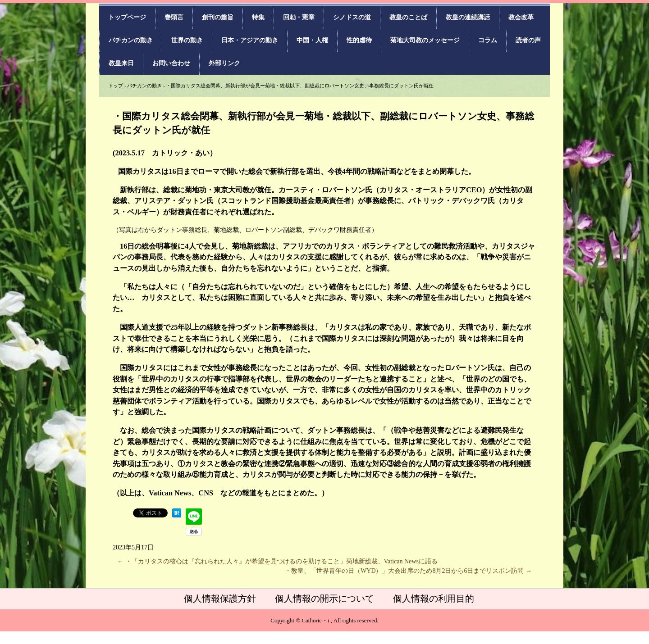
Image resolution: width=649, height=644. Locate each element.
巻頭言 (174, 17)
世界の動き (187, 40)
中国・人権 (312, 40)
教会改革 (521, 17)
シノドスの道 (352, 17)
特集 (258, 17)
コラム (488, 40)
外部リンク (224, 63)
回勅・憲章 (299, 17)
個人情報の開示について (324, 599)
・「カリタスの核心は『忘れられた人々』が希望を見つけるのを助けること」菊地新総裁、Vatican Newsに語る (277, 561)
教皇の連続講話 (468, 17)
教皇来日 (121, 63)
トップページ (127, 17)
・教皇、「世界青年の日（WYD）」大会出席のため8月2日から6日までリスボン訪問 (408, 571)
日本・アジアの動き (250, 40)
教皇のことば (408, 17)
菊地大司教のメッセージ (425, 40)
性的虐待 (359, 40)
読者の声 (528, 40)
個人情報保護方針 (220, 599)
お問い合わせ (171, 63)
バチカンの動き (131, 40)
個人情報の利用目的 (434, 599)
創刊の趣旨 (218, 17)
